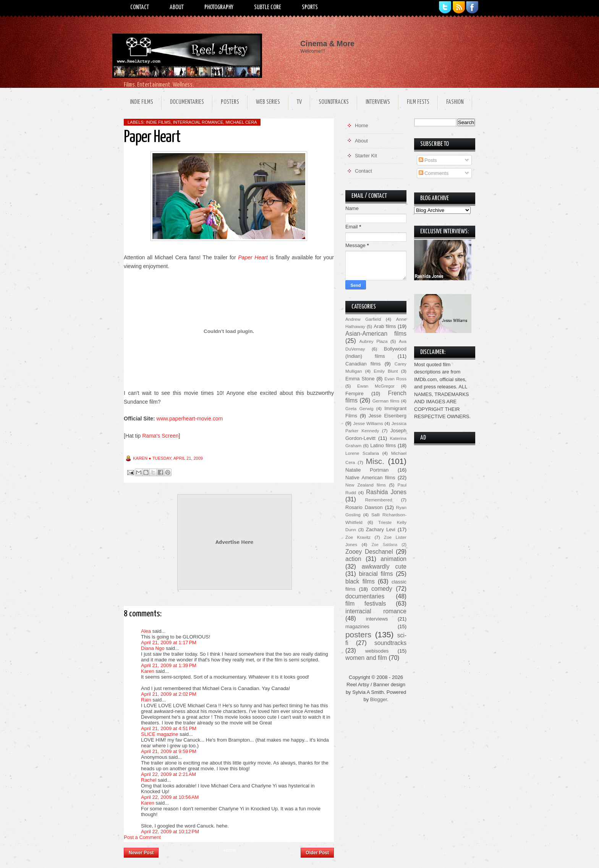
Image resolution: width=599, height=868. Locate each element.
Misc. (375, 461)
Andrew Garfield (363, 319)
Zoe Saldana (384, 545)
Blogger (379, 699)
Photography (219, 7)
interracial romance (198, 122)
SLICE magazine (160, 734)
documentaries (365, 596)
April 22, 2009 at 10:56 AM (170, 797)
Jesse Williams (368, 423)
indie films (158, 122)
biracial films (376, 574)
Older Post (317, 853)
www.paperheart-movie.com (190, 419)
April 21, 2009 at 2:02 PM (169, 694)
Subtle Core (268, 7)
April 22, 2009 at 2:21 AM (168, 774)
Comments (434, 173)
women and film (366, 658)
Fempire (355, 394)
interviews (377, 619)
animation (393, 559)
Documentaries (187, 102)
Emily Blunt (386, 371)
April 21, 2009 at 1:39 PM (169, 665)
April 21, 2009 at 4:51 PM (169, 728)
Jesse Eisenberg (388, 416)
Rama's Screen (160, 436)
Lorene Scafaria (362, 453)
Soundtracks (334, 102)
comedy (382, 589)
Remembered (379, 500)
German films (386, 401)
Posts (428, 160)
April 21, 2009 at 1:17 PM (169, 643)
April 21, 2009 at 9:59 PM (169, 751)
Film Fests (418, 102)
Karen (148, 671)
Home (230, 850)
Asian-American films (376, 334)
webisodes (377, 651)
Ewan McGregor (376, 386)
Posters (230, 102)
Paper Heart (253, 257)
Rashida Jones (386, 492)
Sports (310, 7)
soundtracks (390, 643)
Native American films (370, 478)
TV (299, 102)
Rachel (149, 780)
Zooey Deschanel (369, 552)
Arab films (385, 326)
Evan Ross (395, 379)
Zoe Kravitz (358, 537)
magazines (357, 626)
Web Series (268, 102)
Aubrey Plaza (374, 341)
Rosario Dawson (364, 507)
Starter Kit (366, 156)
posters (358, 634)
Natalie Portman (367, 470)
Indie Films (142, 102)
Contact (140, 7)
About (177, 7)
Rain (146, 700)
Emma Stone (360, 379)
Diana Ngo (153, 648)
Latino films (383, 445)
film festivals (366, 604)
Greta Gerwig (359, 408)
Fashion (455, 102)
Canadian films (363, 364)
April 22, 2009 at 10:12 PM (170, 832)
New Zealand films (366, 485)
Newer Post (141, 853)
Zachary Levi (381, 529)
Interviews (378, 102)
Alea (146, 631)
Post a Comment (142, 837)
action (353, 559)
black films (360, 581)
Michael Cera (241, 122)
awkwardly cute (384, 567)
